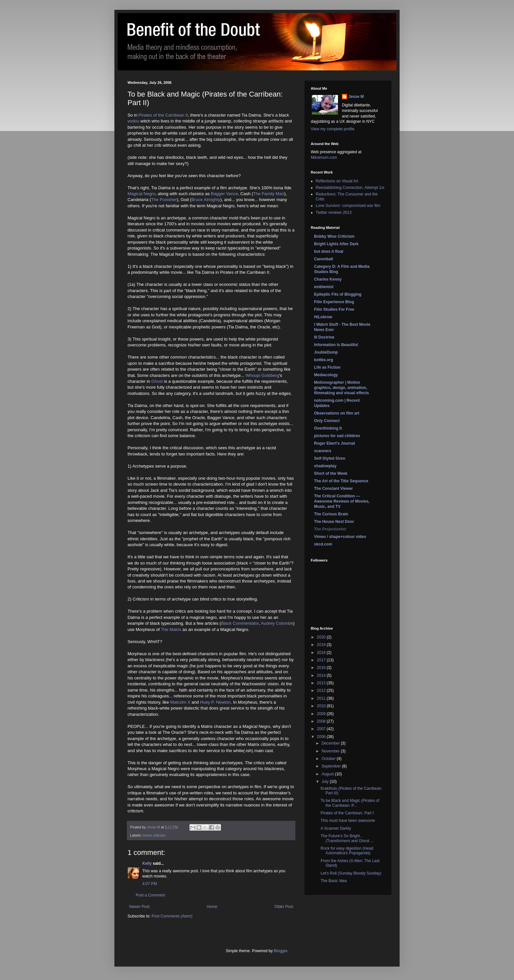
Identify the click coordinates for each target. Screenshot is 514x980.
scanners (323, 451)
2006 (322, 737)
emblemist (324, 287)
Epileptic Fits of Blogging (338, 294)
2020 (322, 637)
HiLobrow (323, 317)
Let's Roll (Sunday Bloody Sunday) (351, 873)
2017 (322, 660)
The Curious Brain (331, 514)
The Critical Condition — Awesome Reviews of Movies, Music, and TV (342, 501)
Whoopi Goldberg (262, 375)
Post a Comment (150, 895)
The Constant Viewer (333, 489)
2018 (322, 653)
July (326, 782)
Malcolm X (180, 702)
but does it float (329, 251)
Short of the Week (331, 473)
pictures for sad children (337, 436)
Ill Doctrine (324, 337)
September (332, 766)
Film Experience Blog (334, 302)
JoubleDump (326, 352)
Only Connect (327, 421)
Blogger (280, 951)
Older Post (284, 907)
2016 (322, 668)
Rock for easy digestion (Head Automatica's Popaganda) (347, 851)
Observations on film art (337, 413)
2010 (322, 706)
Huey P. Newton (215, 702)
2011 (322, 698)
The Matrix (171, 629)
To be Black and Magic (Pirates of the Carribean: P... (350, 803)
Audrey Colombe (277, 623)
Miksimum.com (324, 157)
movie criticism (154, 835)
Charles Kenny (328, 279)
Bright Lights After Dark (336, 244)
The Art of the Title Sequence (341, 481)
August (328, 774)
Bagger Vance (224, 194)
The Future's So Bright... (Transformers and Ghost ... (347, 838)
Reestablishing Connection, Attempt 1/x (350, 188)
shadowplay (325, 466)
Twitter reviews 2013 (334, 213)
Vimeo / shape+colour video (340, 537)
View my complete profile (333, 129)
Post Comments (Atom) (172, 916)
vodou (133, 121)
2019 (322, 645)
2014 (322, 675)
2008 (322, 721)
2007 (322, 729)
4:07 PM (150, 884)
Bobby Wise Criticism (334, 236)
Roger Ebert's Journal (335, 443)
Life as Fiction (327, 367)
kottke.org (324, 360)
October (329, 759)
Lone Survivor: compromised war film (348, 206)
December (331, 743)
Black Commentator (240, 623)
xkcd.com (323, 544)
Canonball (324, 259)
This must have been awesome (348, 821)
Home (212, 907)
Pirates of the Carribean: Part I (347, 813)
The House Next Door (334, 522)
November (331, 751)
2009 (322, 714)
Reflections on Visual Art (337, 181)
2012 (322, 691)
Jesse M (356, 97)
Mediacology (326, 375)
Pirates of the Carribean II (163, 115)
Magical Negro (141, 194)
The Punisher (164, 200)
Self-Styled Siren (330, 458)
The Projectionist (330, 529)
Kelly (147, 863)
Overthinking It (328, 428)
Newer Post (139, 907)
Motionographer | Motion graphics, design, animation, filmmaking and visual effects (341, 388)
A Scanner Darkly (336, 828)
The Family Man (269, 194)
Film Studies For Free (334, 309)
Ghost (157, 381)
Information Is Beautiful (336, 345)
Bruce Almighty (206, 200)
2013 (322, 683)
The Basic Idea (334, 881)
